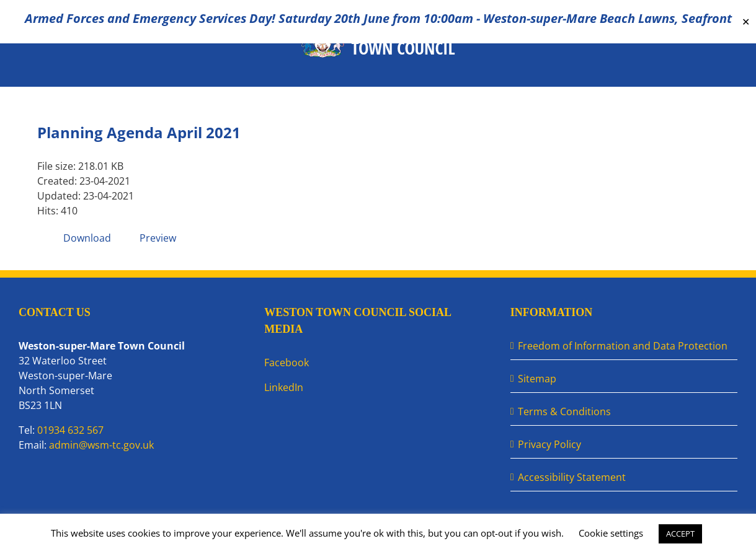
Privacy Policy (549, 444)
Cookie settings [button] (611, 533)
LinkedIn (284, 387)
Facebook (287, 363)
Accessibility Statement (572, 477)
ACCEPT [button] (680, 534)
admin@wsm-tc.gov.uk (101, 445)
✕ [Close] (746, 22)
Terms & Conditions (564, 411)
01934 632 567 (70, 430)
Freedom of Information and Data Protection (623, 346)
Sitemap (537, 379)
